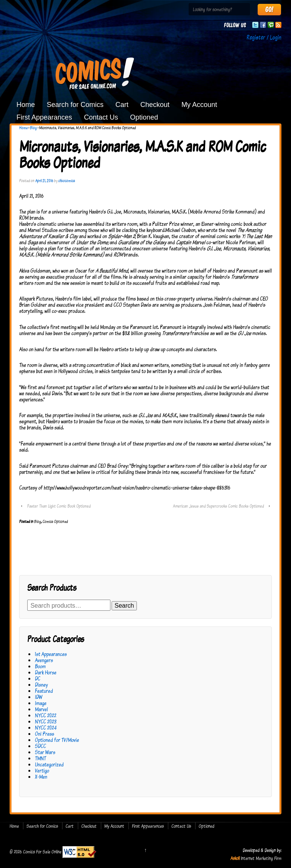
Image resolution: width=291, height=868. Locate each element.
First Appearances (44, 117)
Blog (33, 128)
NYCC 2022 (46, 715)
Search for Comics (75, 105)
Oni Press (44, 734)
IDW (39, 697)
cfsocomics (67, 181)
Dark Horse (46, 672)
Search (124, 606)
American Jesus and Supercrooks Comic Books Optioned (218, 506)
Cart (122, 105)
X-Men (41, 777)
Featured (44, 691)
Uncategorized (49, 764)
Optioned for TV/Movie (57, 740)
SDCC (40, 746)
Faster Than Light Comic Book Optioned (59, 506)
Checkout (155, 105)
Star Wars (45, 752)
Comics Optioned (55, 521)
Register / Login (264, 37)
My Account (199, 105)
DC (38, 678)
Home (26, 105)
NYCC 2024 (46, 727)
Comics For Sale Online (42, 852)
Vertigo (42, 770)
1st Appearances (51, 654)
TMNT (40, 758)
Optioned (144, 117)
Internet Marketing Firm (261, 858)
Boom (40, 666)
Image (41, 703)
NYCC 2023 (46, 721)
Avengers (44, 660)
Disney (41, 685)
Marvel (41, 709)
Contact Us (101, 117)
